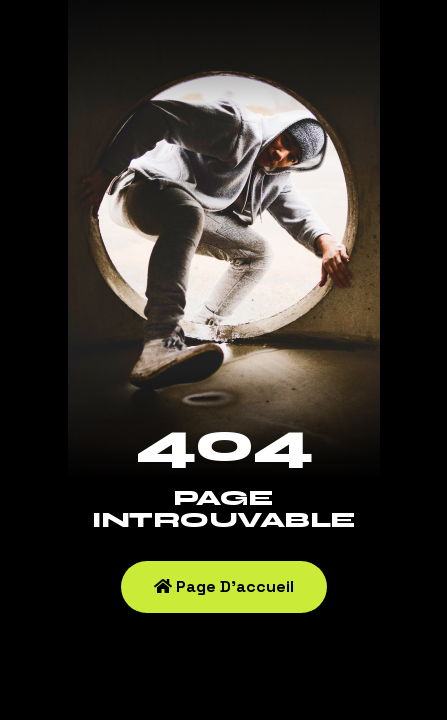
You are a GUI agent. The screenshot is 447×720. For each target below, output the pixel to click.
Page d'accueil (224, 586)
